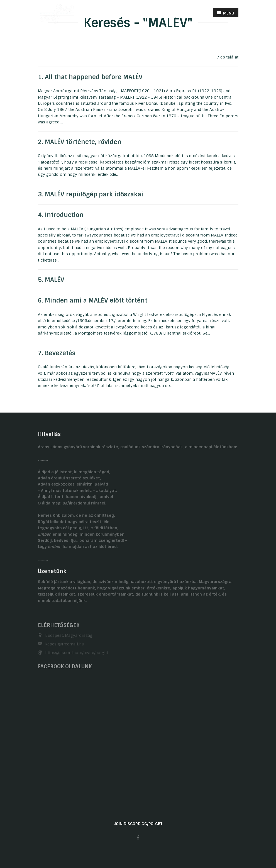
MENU (226, 13)
